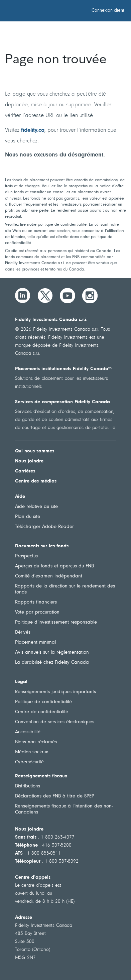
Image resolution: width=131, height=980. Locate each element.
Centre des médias (36, 481)
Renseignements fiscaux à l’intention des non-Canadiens (64, 809)
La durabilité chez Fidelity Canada (52, 663)
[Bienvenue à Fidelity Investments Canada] (43, 12)
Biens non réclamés (36, 742)
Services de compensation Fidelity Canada (62, 402)
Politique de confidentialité (43, 702)
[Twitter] (45, 296)
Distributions (28, 786)
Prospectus (26, 556)
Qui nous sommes (35, 451)
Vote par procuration (37, 612)
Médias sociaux (32, 752)
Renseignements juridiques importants (55, 692)
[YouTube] (68, 296)
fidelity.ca (33, 130)
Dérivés (23, 632)
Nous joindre (29, 461)
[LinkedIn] (23, 296)
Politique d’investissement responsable (56, 622)
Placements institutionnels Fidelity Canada (63, 369)
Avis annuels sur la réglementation (52, 652)
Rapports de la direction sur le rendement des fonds (65, 589)
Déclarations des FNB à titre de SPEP (55, 796)
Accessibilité (28, 732)
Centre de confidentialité (42, 712)
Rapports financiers (36, 602)
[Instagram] (90, 296)
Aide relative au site (36, 507)
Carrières (25, 471)
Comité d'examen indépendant (49, 576)
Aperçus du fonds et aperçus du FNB (54, 566)
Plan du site (28, 517)
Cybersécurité (29, 762)
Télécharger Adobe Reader (44, 527)
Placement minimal (35, 642)
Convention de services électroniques (55, 722)
